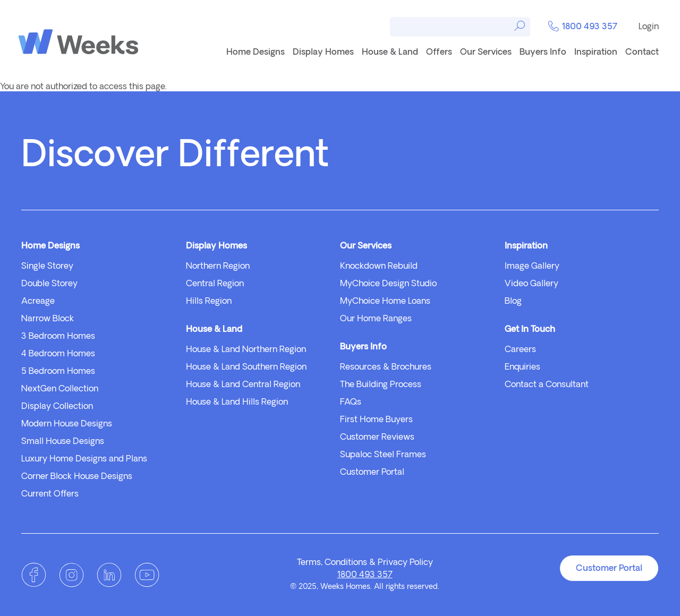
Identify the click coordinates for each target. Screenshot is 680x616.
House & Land (390, 53)
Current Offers (50, 494)
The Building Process (381, 385)
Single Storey (47, 267)
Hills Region (209, 302)
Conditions (346, 563)
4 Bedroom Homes (58, 354)
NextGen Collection (60, 389)
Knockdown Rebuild (379, 267)
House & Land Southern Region (246, 367)
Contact (642, 53)
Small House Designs (63, 442)
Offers (439, 53)
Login (649, 27)
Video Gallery (532, 284)
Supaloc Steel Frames (383, 455)
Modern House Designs (67, 424)
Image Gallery (532, 267)
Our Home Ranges (376, 319)
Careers (520, 350)
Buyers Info (543, 53)
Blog (513, 302)
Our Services (486, 53)
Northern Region (218, 267)
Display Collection (57, 407)
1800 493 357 (583, 27)
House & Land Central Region (243, 385)
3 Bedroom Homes (58, 337)
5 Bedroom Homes (58, 372)
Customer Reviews (377, 438)
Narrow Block (48, 319)
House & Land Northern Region (246, 350)
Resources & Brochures (386, 367)
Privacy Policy (405, 563)
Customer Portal (372, 473)
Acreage (38, 302)
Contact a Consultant (547, 385)
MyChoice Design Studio (388, 284)
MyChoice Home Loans (385, 302)
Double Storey (49, 284)
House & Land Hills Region (237, 403)
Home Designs (256, 53)
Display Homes (323, 53)
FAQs (351, 403)
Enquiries (522, 367)
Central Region (215, 284)
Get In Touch (530, 330)
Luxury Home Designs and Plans (84, 459)
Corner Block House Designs (77, 477)
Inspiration (596, 53)
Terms (309, 563)
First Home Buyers (376, 420)
